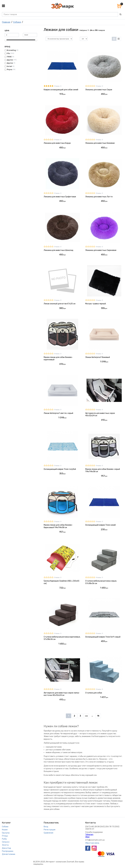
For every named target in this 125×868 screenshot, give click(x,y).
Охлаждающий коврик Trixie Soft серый (103, 637)
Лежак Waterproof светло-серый (58, 413)
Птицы (5, 836)
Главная (6, 22)
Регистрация (49, 830)
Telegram (89, 835)
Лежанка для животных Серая (99, 90)
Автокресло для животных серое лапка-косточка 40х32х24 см (62, 694)
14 (98, 716)
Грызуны (6, 833)
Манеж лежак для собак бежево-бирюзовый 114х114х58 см (58, 526)
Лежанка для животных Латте (99, 197)
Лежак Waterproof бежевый (98, 357)
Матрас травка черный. (96, 304)
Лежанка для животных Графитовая (60, 197)
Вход (46, 827)
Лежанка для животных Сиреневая (101, 250)
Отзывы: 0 (58, 86)
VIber (87, 837)
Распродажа (8, 851)
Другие (10, 60)
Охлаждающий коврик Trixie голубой (60, 469)
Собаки (17, 22)
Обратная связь (92, 843)
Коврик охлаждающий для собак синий (61, 90)
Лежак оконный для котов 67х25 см (60, 304)
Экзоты (5, 845)
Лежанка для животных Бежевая (100, 143)
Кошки (5, 830)
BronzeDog (11, 50)
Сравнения (48, 833)
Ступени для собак (94, 693)
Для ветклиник (9, 854)
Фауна (10, 69)
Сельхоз (6, 842)
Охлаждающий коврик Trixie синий (100, 525)
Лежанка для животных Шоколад (58, 250)
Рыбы (4, 839)
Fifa (8, 53)
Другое (10, 63)
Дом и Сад (6, 848)
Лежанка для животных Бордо (57, 143)
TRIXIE (9, 57)
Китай (9, 66)
